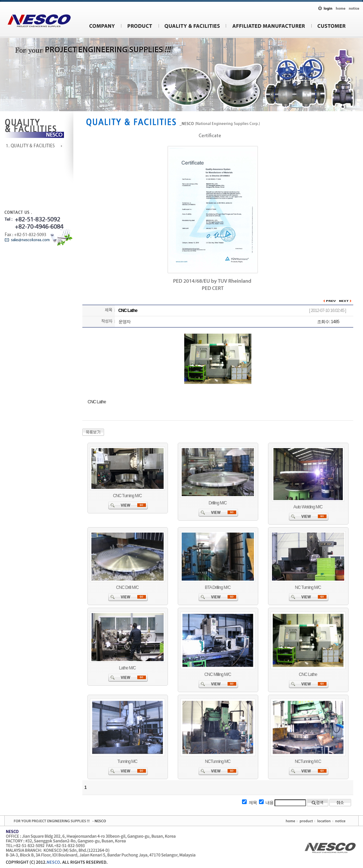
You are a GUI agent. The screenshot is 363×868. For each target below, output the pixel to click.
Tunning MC (127, 761)
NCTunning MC (217, 761)
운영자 (124, 322)
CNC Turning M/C (128, 496)
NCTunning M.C (308, 761)
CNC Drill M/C (127, 587)
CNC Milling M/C (218, 674)
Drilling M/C (217, 503)
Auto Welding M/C (308, 507)
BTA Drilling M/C (218, 587)
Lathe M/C (127, 668)
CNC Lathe (308, 674)
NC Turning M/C (308, 587)
